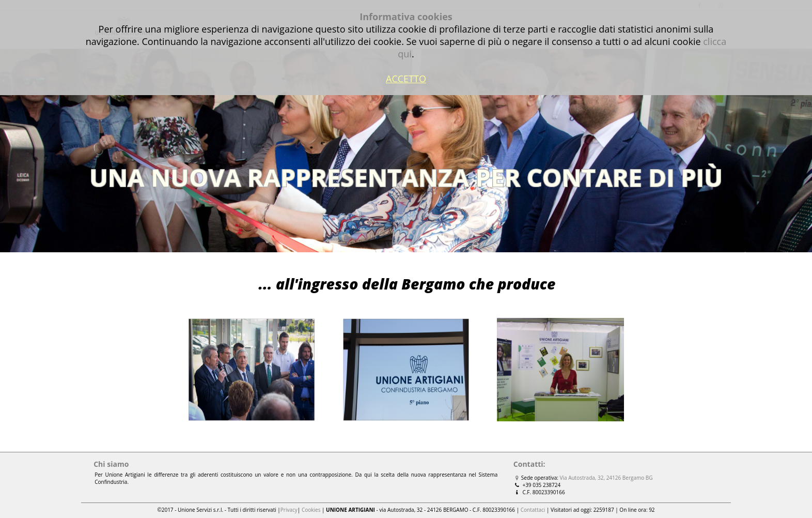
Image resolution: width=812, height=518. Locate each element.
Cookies (311, 510)
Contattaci (533, 510)
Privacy (289, 510)
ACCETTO (406, 79)
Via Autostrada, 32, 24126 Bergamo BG (606, 478)
